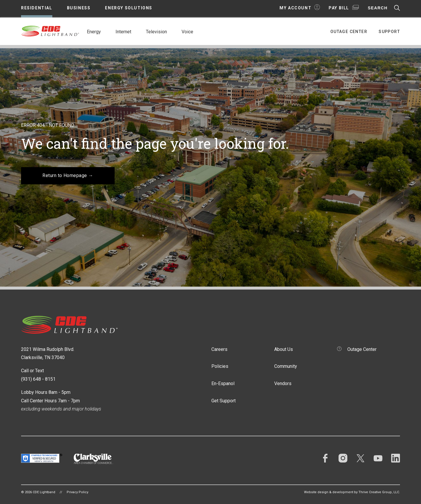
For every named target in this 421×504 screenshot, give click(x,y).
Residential (37, 8)
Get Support (224, 401)
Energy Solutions (129, 8)
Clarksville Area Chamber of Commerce (93, 459)
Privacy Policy (77, 492)
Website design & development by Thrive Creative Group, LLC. (352, 492)
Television (156, 32)
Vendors (283, 383)
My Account (295, 8)
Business (79, 8)
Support (389, 32)
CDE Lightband (50, 31)
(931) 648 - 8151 (38, 379)
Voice (187, 32)
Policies (220, 366)
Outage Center (349, 32)
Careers (219, 349)
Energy (94, 32)
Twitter (360, 458)
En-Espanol (223, 383)
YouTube (378, 458)
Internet (123, 32)
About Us (284, 349)
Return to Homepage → (68, 175)
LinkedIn (396, 458)
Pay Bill (339, 8)
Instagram (343, 458)
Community (286, 366)
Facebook (325, 458)
